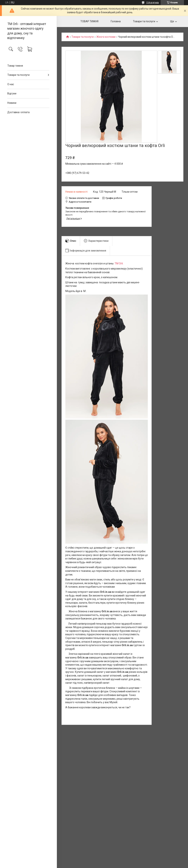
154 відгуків (152, 3)
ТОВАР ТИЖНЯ (89, 21)
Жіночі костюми (106, 37)
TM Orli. (119, 263)
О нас (11, 84)
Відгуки (12, 93)
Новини (12, 103)
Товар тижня (15, 66)
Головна (116, 21)
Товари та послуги (18, 75)
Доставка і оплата (18, 112)
